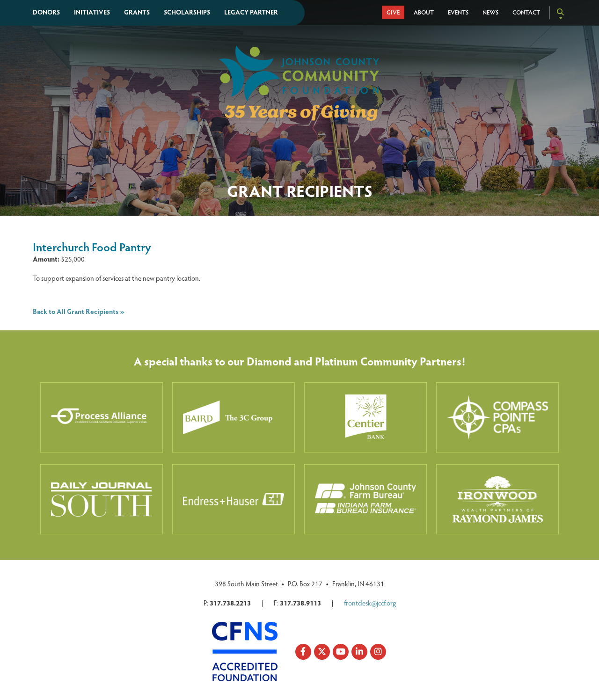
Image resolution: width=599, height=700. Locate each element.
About (424, 12)
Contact (526, 12)
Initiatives (92, 12)
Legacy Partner (251, 12)
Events (458, 12)
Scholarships (187, 12)
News (490, 12)
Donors (46, 12)
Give (393, 12)
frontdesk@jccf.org (370, 603)
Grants (137, 12)
